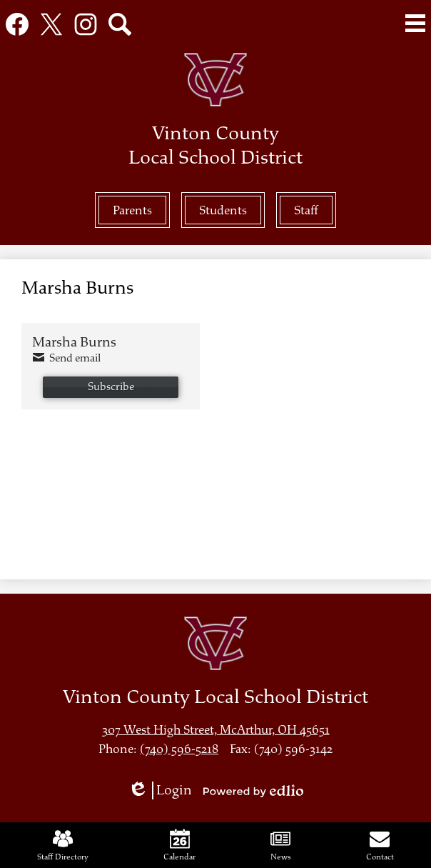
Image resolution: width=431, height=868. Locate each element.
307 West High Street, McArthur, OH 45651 (216, 730)
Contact (380, 845)
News (281, 845)
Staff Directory (63, 845)
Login (160, 790)
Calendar (179, 845)
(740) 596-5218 (179, 749)
